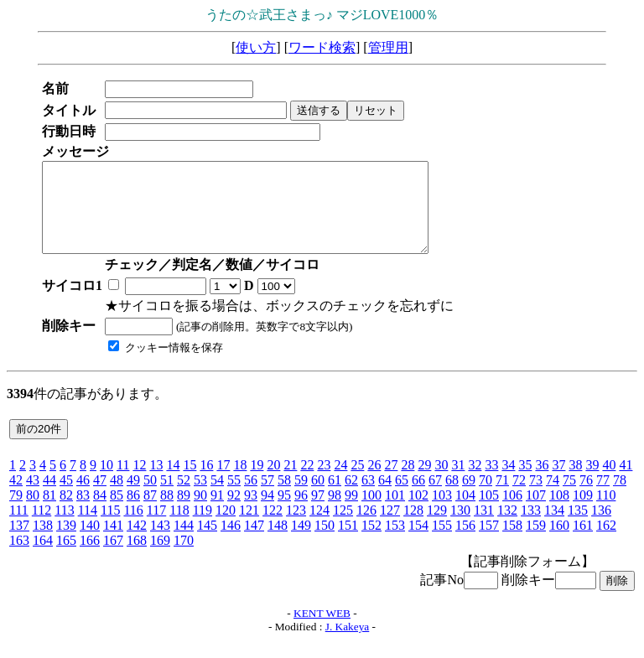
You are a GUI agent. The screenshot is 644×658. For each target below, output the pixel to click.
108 (559, 513)
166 (90, 558)
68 (452, 497)
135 (578, 528)
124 (319, 528)
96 (301, 513)
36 (542, 482)
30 (441, 482)
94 (267, 513)
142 (137, 543)
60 (318, 497)
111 (19, 528)
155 (442, 543)
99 (351, 513)
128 (413, 528)
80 (33, 513)
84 (100, 513)
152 (371, 543)
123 (296, 528)
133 (531, 528)
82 (66, 513)
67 (435, 497)
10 (106, 482)
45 (66, 497)
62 (351, 497)
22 (307, 482)
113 (64, 528)
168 (137, 558)
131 (484, 528)
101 (395, 513)
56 (251, 497)
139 (66, 543)
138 (43, 543)
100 (371, 513)
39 (592, 482)
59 (301, 497)
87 (150, 513)
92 (234, 513)
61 (335, 497)
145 (207, 543)
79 (16, 513)
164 (43, 558)
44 (49, 497)
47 (100, 497)
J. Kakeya (348, 644)
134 (554, 528)
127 (390, 528)
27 (391, 482)
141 (113, 543)
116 (133, 528)
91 (217, 513)
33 (491, 482)
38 (575, 482)
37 (558, 482)
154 (418, 543)
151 (348, 543)
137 (19, 543)
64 (385, 497)
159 (536, 543)
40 (609, 482)
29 (424, 482)
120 (226, 528)
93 (251, 513)
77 (603, 497)
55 (234, 497)
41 (626, 482)
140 (90, 543)
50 (150, 497)
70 (486, 497)
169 (160, 558)
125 (343, 528)
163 (19, 558)
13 (156, 482)
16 (206, 482)
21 (290, 482)
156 (465, 543)
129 (437, 528)
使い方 (256, 47)
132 (507, 528)
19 (257, 482)
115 (110, 528)
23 (324, 482)
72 (519, 497)
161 (583, 543)
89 (184, 513)
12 (139, 482)
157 (489, 543)
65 (402, 497)
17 (223, 482)
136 (601, 528)
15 (190, 482)
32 (475, 482)
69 (469, 497)
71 (502, 497)
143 (160, 543)
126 (366, 528)
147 (254, 543)
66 (418, 497)
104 (465, 513)
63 (368, 497)
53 (200, 497)
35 (525, 482)
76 (586, 497)
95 (284, 513)
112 (42, 528)
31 (458, 482)
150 (325, 543)
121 (249, 528)
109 (583, 513)
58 (284, 497)
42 (16, 497)
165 (66, 558)
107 (536, 513)
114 (88, 528)
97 (318, 513)
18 (240, 482)
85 (117, 513)
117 (156, 528)
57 (267, 497)
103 (442, 513)
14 (173, 482)
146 (231, 543)
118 (179, 528)
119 (203, 528)
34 (508, 482)
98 (335, 513)
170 (184, 558)
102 (418, 513)
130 (460, 528)
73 (536, 497)
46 (83, 497)
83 (83, 513)
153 (395, 543)
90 (200, 513)
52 (184, 497)
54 (217, 497)
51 (167, 497)
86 (133, 513)
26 (374, 482)
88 (167, 513)
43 (33, 497)
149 (301, 543)
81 (49, 513)
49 (133, 497)
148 (278, 543)
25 (357, 482)
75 (569, 497)
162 (606, 543)
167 (113, 558)
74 (553, 497)
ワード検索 (322, 47)
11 (123, 482)
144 (184, 543)
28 (408, 482)
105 (489, 513)
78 (620, 497)
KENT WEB (322, 631)
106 (512, 513)
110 (606, 513)
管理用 (388, 47)
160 (559, 543)
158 (512, 543)
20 (273, 482)
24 (340, 482)
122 (273, 528)
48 (117, 497)
